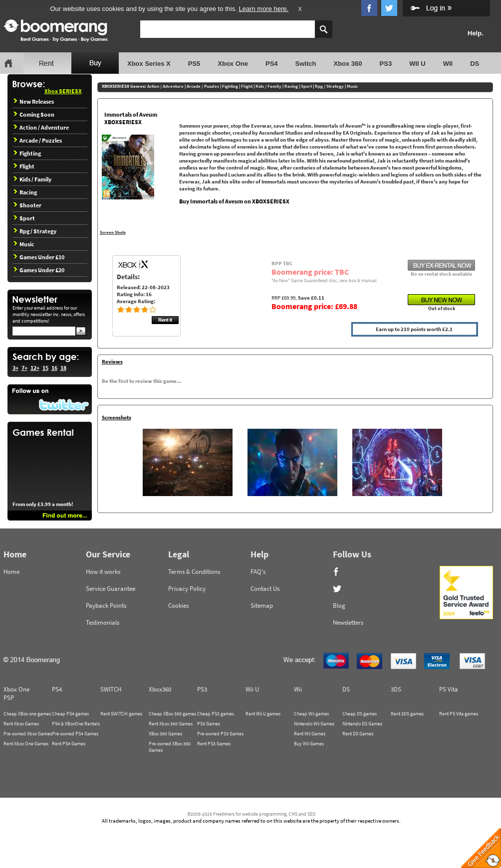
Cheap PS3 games (216, 714)
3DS (396, 689)
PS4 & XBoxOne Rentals (76, 724)
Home (11, 572)
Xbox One (233, 64)
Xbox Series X (149, 64)
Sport (24, 218)
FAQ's (258, 572)
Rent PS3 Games (214, 744)
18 (63, 368)
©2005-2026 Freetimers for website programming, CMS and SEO (251, 814)
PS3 (386, 64)
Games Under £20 (39, 270)
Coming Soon (34, 114)
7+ (24, 368)
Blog (339, 606)
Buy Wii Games (309, 744)
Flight (24, 166)
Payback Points (106, 606)
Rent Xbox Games (21, 724)
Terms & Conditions (194, 572)
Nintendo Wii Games (314, 724)
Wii (298, 689)
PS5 (194, 64)
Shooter (27, 205)
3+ (15, 368)
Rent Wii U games (263, 714)
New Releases (34, 101)
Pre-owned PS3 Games (220, 734)
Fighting (27, 153)
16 (54, 368)
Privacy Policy (187, 589)
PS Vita (449, 689)
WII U (417, 64)
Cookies (178, 606)
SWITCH (111, 689)
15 (45, 368)
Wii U (252, 689)
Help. (476, 33)
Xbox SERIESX (63, 91)
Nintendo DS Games (362, 724)
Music (24, 244)
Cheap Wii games (311, 714)
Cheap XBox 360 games (172, 714)
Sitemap (262, 606)
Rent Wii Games (310, 734)
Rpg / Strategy (35, 231)
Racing (25, 192)
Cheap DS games (360, 714)
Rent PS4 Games (69, 744)
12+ (35, 368)
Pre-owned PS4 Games (75, 734)
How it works (103, 572)
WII (448, 64)
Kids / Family (32, 179)
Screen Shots (113, 232)
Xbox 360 (348, 64)
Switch (306, 64)
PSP (9, 698)
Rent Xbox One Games (26, 744)
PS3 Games (209, 724)
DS (475, 64)
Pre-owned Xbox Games (28, 734)
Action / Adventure (41, 127)
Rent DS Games (358, 734)
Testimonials (103, 622)
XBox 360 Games (165, 734)
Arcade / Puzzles (38, 140)
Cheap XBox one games (27, 714)
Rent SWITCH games (121, 714)
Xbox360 (160, 689)
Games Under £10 (39, 257)
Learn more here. (263, 9)
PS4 (272, 64)
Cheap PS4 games (70, 714)
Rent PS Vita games (459, 714)
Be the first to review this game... (141, 381)
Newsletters (348, 622)
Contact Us (265, 589)
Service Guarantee (111, 589)
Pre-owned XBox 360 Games (170, 747)
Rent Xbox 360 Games (171, 724)
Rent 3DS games (407, 714)
